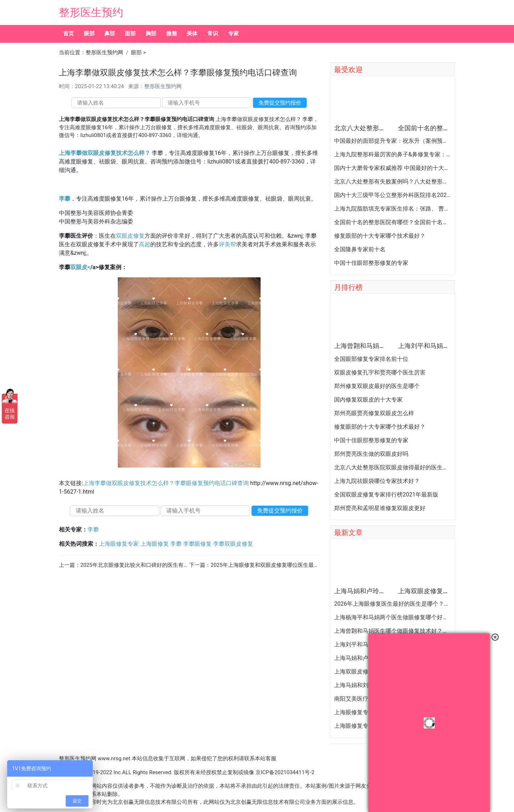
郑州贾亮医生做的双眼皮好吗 (371, 454)
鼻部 (110, 34)
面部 (130, 34)
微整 (172, 34)
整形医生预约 (91, 12)
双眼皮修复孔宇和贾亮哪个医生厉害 (380, 373)
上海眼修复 (155, 544)
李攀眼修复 (197, 544)
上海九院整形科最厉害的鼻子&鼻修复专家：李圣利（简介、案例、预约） (393, 155)
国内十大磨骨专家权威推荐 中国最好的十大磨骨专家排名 (393, 168)
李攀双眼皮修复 (233, 544)
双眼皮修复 (130, 236)
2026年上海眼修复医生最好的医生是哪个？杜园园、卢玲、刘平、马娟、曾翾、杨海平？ (393, 604)
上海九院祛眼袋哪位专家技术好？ (377, 481)
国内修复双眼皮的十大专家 (368, 400)
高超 (145, 244)
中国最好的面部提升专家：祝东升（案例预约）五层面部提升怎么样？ (393, 141)
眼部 (89, 34)
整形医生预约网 (104, 52)
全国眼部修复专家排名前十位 (371, 359)
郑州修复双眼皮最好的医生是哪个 (377, 386)
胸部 (151, 34)
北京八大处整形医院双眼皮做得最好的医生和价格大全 (393, 468)
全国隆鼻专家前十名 (360, 249)
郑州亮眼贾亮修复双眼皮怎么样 (374, 413)
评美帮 (227, 244)
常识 (213, 34)
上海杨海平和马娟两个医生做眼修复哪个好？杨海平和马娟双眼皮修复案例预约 (393, 617)
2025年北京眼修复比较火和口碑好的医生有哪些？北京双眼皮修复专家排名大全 (175, 565)
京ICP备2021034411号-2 (285, 772)
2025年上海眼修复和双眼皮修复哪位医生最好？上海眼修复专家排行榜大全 (300, 565)
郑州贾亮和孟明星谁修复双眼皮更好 (380, 508)
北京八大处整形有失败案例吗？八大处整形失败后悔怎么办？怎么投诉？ (393, 182)
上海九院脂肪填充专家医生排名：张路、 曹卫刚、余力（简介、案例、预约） (393, 209)
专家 (233, 34)
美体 (192, 34)
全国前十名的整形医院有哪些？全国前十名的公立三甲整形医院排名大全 (393, 222)
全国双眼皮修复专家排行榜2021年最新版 (386, 495)
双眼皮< (80, 267)
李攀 (65, 199)
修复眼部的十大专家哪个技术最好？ (380, 236)
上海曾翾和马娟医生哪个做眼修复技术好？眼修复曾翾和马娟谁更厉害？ (393, 631)
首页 (69, 34)
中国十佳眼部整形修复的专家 (371, 263)
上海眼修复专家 (119, 544)
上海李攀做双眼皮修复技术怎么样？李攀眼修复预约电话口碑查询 (166, 483)
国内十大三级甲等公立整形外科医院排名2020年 (393, 195)
